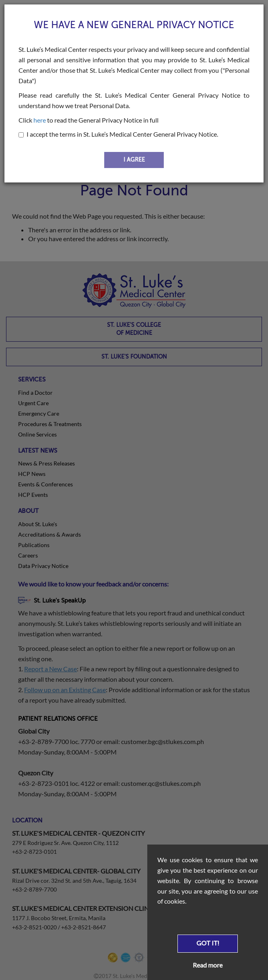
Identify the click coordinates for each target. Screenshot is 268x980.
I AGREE (134, 160)
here (40, 120)
